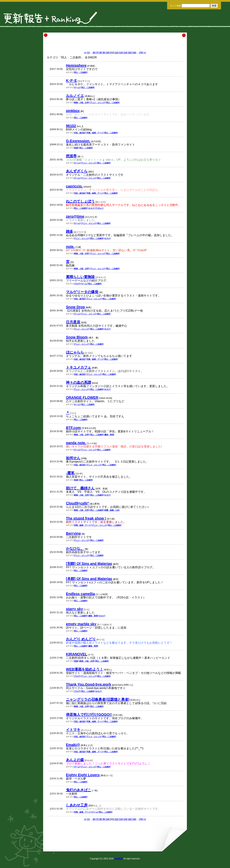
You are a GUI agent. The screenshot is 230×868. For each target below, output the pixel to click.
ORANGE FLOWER (82, 398)
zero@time (75, 216)
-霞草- (71, 473)
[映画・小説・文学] (81, 103)
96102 (71, 126)
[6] (94, 53)
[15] (130, 53)
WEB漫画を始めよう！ (85, 669)
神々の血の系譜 (79, 382)
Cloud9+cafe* (77, 503)
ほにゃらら (75, 352)
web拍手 (119, 859)
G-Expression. (78, 141)
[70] (141, 53)
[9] (104, 53)
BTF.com (73, 428)
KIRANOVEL (77, 654)
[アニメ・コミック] (97, 103)
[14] (125, 53)
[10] (108, 53)
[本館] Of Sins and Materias (89, 579)
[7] (97, 53)
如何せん (73, 458)
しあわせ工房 (77, 805)
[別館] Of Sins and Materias (89, 564)
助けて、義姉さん (80, 488)
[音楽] (76, 148)
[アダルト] (99, 208)
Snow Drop (75, 307)
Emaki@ (73, 745)
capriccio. (74, 186)
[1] (88, 53)
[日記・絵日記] (80, 133)
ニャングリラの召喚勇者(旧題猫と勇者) (98, 699)
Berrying (73, 533)
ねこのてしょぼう (80, 201)
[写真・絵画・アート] (95, 133)
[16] (134, 53)
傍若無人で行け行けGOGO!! (89, 715)
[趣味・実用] (109, 435)
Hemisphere (76, 65)
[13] (121, 53)
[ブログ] (77, 284)
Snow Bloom (77, 337)
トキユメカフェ (79, 367)
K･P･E (71, 81)
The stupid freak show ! (86, 518)
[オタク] (91, 208)
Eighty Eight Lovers (83, 775)
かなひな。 (75, 548)
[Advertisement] (115, 43)
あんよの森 (75, 760)
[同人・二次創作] (81, 72)
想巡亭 (71, 156)
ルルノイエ (75, 96)
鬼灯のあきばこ (79, 790)
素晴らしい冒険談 (80, 277)
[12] (116, 53)
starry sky (74, 609)
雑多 (70, 231)
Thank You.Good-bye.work (89, 684)
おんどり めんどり (81, 639)
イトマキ (73, 730)
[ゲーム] (77, 87)
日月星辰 (73, 322)
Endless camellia (80, 594)
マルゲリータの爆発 (82, 292)
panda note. (76, 443)
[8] (101, 53)
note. (70, 247)
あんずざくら (77, 171)
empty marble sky (81, 624)
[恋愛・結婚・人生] (112, 510)
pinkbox (73, 111)
